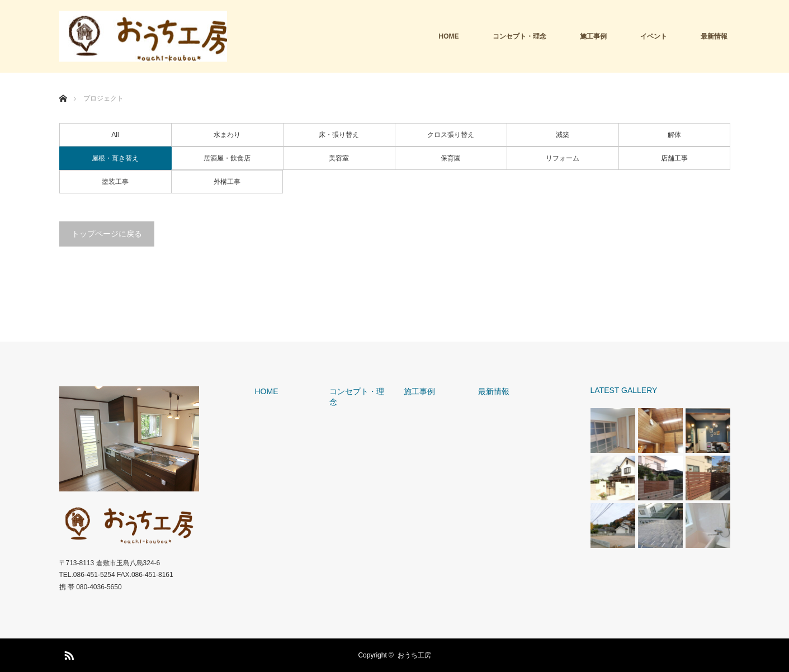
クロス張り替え (451, 135)
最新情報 (714, 36)
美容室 (339, 158)
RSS (68, 654)
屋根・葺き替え (115, 158)
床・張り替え (339, 135)
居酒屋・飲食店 (227, 158)
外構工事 (227, 182)
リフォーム (563, 158)
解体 (674, 135)
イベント (654, 36)
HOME (449, 36)
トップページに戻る (107, 234)
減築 (563, 135)
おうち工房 (414, 655)
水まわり (227, 135)
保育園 (451, 158)
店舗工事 (674, 158)
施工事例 (593, 36)
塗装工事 (115, 182)
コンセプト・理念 (519, 36)
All (115, 135)
